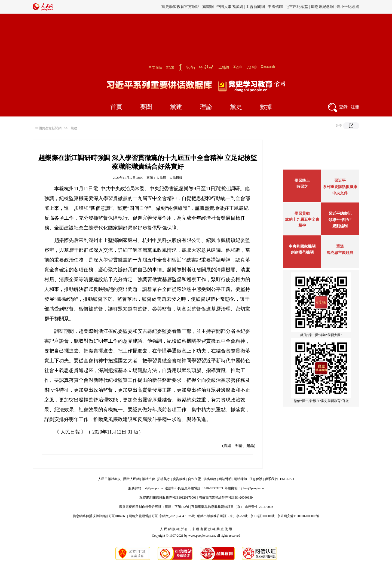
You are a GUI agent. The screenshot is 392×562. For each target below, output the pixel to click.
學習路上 (302, 181)
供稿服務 (210, 479)
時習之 (302, 187)
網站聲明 (225, 479)
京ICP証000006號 (263, 516)
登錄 (343, 107)
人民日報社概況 (109, 479)
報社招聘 (148, 479)
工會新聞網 (255, 7)
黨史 (236, 107)
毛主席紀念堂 (297, 7)
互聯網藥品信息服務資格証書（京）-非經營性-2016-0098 (232, 507)
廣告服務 (179, 479)
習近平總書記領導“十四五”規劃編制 (340, 220)
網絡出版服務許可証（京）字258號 (222, 516)
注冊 (355, 107)
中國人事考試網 (230, 7)
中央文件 (340, 193)
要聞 (146, 107)
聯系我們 (271, 479)
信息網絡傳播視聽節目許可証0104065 (100, 516)
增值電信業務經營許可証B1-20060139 (226, 497)
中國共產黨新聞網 (48, 128)
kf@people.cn (154, 488)
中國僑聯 (275, 7)
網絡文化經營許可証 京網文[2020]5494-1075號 (162, 516)
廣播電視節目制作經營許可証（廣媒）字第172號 (154, 507)
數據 (266, 107)
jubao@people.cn (252, 488)
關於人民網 (131, 479)
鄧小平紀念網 (348, 7)
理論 (206, 107)
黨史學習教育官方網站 (181, 7)
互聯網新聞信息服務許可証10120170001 (168, 497)
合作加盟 (194, 479)
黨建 (176, 107)
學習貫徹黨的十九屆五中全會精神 (302, 219)
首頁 (116, 107)
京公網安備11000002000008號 (298, 516)
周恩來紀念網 (322, 7)
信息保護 (256, 479)
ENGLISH (287, 479)
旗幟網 (208, 7)
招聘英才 (164, 479)
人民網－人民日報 (169, 178)
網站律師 (240, 479)
